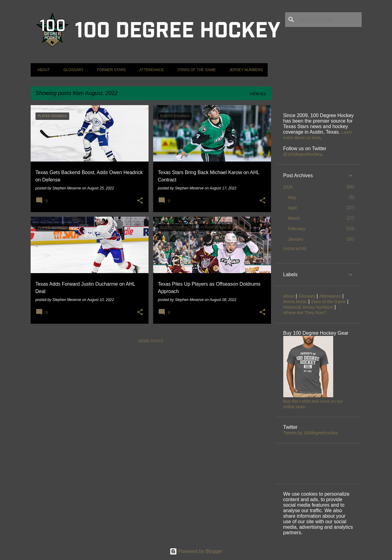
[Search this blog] (330, 20)
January (296, 239)
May (292, 197)
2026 (288, 187)
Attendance (150, 70)
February (297, 229)
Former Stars (110, 70)
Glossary (72, 70)
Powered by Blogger (196, 551)
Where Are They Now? (305, 313)
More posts (151, 341)
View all (258, 94)
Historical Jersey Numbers (308, 307)
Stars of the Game (195, 70)
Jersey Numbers (244, 70)
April (292, 208)
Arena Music (295, 302)
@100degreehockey (303, 154)
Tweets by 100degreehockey (311, 433)
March (294, 218)
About (42, 70)
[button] (140, 201)
